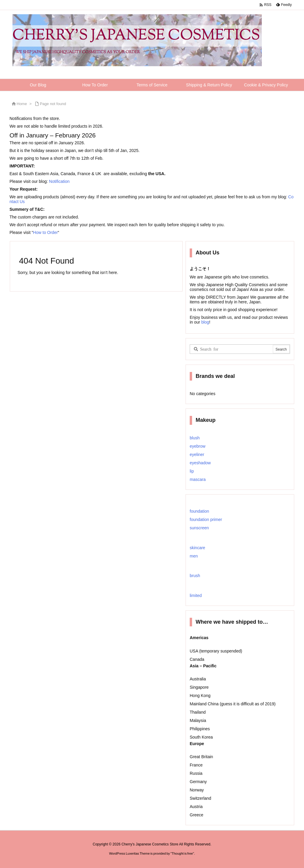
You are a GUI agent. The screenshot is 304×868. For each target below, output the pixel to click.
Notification (59, 181)
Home (22, 104)
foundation (199, 511)
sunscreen (199, 528)
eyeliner (197, 454)
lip (192, 471)
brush (195, 576)
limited (196, 595)
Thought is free (182, 853)
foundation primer (206, 519)
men (194, 556)
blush (195, 438)
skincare (197, 548)
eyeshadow (200, 463)
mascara (198, 479)
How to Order (45, 232)
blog (205, 322)
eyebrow (198, 446)
